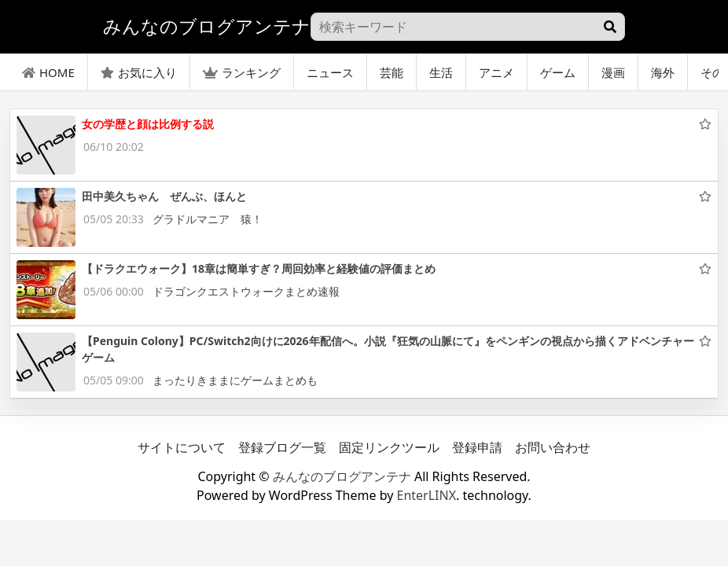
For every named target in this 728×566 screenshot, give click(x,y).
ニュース (330, 72)
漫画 (613, 72)
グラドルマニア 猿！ (208, 219)
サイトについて (182, 447)
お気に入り (139, 72)
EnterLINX (427, 495)
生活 (441, 72)
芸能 (392, 72)
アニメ (496, 72)
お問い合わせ (553, 447)
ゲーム (558, 72)
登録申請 (477, 447)
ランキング (242, 72)
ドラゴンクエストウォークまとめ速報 (246, 291)
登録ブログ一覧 (282, 447)
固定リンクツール (389, 447)
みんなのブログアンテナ (342, 476)
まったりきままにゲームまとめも (235, 380)
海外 (663, 72)
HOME (48, 72)
